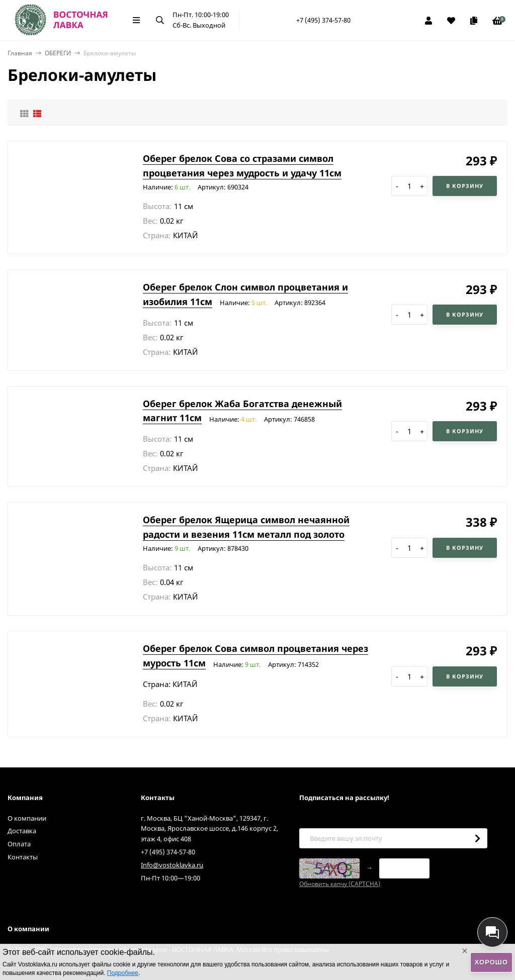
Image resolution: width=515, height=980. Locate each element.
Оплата (19, 844)
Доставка (22, 831)
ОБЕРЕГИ (58, 53)
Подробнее (123, 973)
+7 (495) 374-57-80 (323, 20)
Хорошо (491, 962)
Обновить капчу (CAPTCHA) (340, 884)
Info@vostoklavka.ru (172, 865)
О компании (27, 818)
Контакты (23, 857)
